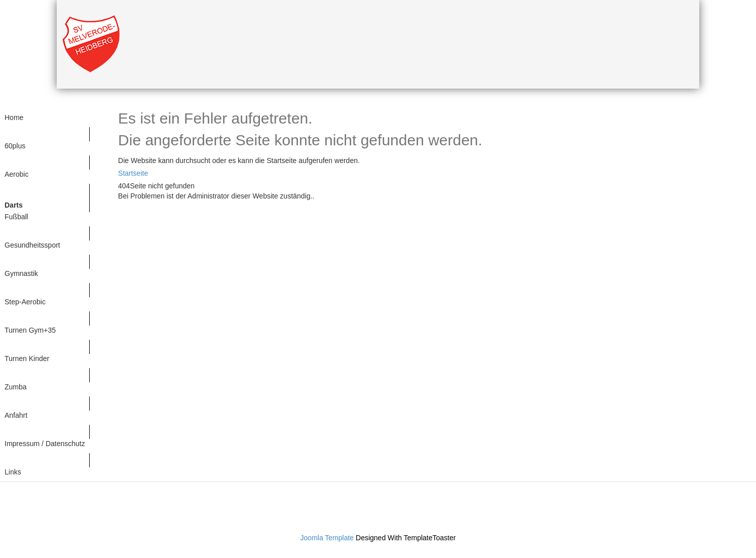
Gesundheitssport (32, 245)
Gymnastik (21, 273)
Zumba (16, 387)
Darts (14, 205)
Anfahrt (16, 415)
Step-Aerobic (25, 302)
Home (14, 117)
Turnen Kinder (27, 358)
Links (13, 472)
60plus (15, 146)
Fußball (16, 217)
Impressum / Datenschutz (45, 444)
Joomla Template (327, 538)
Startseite (133, 173)
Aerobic (16, 174)
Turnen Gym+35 (30, 330)
